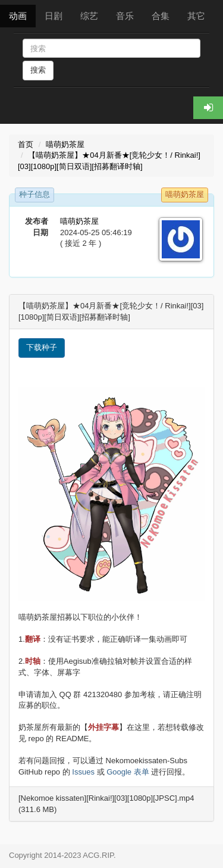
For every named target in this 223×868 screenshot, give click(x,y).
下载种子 (42, 347)
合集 (161, 16)
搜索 (38, 70)
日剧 (54, 16)
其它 (196, 16)
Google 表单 (128, 772)
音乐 (125, 16)
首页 (26, 144)
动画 (18, 16)
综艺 (89, 16)
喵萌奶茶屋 (65, 144)
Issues (83, 772)
